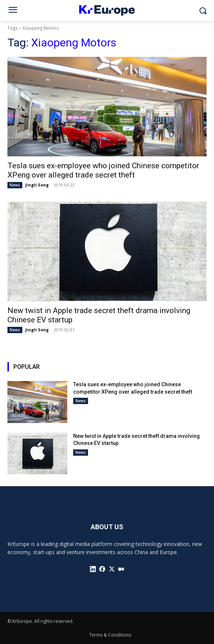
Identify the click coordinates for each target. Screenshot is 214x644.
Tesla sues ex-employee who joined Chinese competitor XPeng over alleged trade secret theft (103, 170)
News (15, 185)
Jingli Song (37, 185)
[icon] (93, 569)
